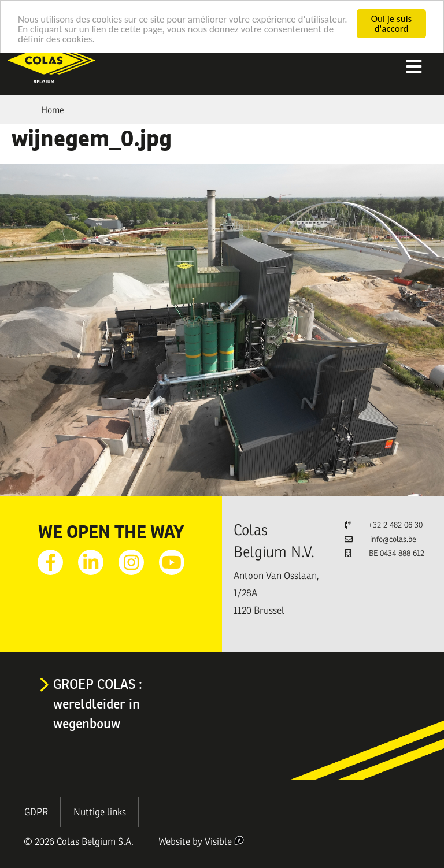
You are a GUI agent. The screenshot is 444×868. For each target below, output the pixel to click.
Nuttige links (100, 812)
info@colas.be (393, 539)
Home (53, 110)
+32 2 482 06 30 (395, 525)
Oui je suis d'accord (391, 24)
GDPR (36, 812)
